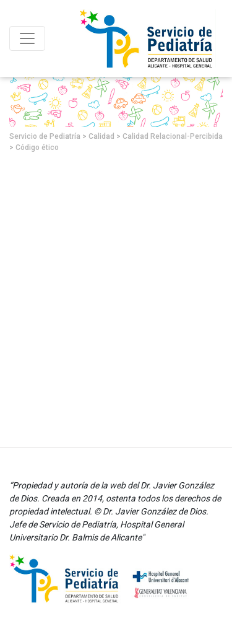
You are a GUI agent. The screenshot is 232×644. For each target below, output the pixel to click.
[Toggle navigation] (27, 38)
